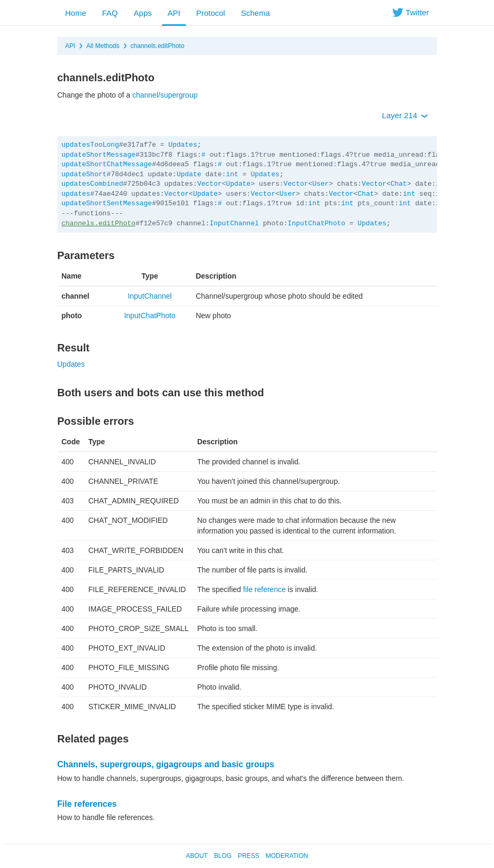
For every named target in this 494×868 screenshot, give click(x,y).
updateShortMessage (99, 155)
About (197, 856)
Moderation (287, 856)
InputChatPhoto (317, 223)
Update (189, 174)
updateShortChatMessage (107, 164)
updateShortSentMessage (107, 203)
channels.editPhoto (158, 46)
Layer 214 (405, 115)
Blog (223, 856)
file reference (264, 589)
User (320, 184)
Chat (399, 184)
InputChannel (234, 223)
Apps (143, 13)
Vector (210, 184)
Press (249, 856)
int (232, 174)
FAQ (110, 13)
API (174, 13)
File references (87, 804)
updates (76, 194)
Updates (183, 145)
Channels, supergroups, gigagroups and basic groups (166, 764)
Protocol (211, 13)
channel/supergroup (165, 95)
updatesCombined (93, 184)
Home (76, 13)
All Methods (103, 46)
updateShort (84, 174)
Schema (255, 13)
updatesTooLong (90, 145)
